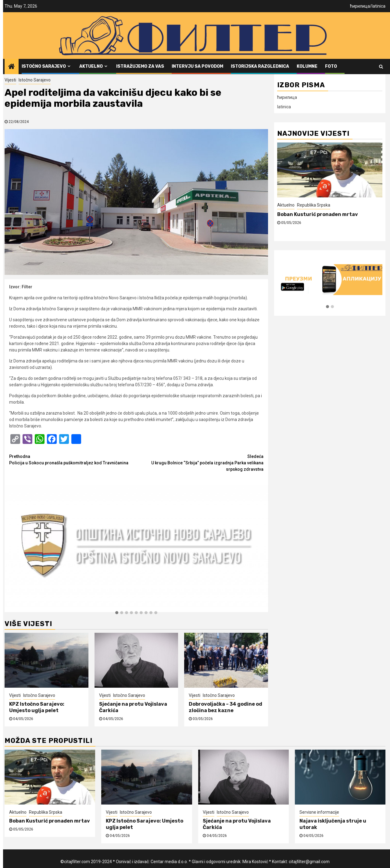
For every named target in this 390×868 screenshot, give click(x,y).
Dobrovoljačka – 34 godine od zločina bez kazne (225, 707)
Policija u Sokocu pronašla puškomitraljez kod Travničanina (73, 459)
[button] (117, 613)
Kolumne (307, 66)
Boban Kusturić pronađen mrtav (318, 214)
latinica (379, 6)
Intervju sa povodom (197, 66)
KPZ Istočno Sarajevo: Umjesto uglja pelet (37, 707)
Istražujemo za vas (140, 66)
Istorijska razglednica (260, 66)
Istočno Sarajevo (44, 66)
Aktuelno (91, 66)
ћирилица (360, 6)
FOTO (331, 66)
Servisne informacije (319, 812)
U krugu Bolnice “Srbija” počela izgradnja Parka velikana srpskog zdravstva (200, 463)
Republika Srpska (314, 205)
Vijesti (10, 80)
